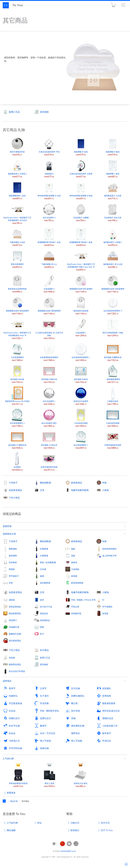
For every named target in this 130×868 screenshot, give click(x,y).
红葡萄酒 (44, 549)
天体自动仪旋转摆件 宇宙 (49, 146)
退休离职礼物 (78, 726)
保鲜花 (74, 562)
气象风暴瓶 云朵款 (17, 237)
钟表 (104, 483)
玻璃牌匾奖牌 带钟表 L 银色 (81, 237)
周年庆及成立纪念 (111, 711)
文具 (42, 490)
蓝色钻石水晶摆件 (81, 396)
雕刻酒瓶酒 (45, 483)
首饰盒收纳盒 (15, 607)
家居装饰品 (77, 483)
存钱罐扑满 (14, 627)
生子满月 (44, 696)
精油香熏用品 (15, 613)
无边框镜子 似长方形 (113, 212)
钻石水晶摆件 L (49, 396)
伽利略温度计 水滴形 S (17, 168)
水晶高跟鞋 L (81, 327)
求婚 (73, 718)
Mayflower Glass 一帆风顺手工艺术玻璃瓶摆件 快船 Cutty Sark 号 (81, 260)
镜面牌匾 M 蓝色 (81, 146)
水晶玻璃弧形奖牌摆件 (49, 352)
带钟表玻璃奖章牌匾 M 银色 (81, 190)
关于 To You (107, 830)
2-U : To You (15, 5)
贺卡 (42, 634)
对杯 (11, 583)
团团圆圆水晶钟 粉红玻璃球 (81, 283)
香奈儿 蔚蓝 (49, 778)
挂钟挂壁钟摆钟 (109, 549)
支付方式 (105, 823)
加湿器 (105, 613)
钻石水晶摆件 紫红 (49, 418)
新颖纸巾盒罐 (15, 634)
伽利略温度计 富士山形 (113, 259)
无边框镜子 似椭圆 (81, 212)
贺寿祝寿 (107, 696)
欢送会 (12, 733)
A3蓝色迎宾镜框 (113, 418)
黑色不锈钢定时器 (17, 146)
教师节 (43, 726)
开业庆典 (44, 703)
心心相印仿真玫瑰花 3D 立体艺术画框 (49, 329)
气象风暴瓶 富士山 (49, 259)
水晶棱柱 (17, 462)
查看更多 (11, 793)
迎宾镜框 (44, 112)
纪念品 (12, 711)
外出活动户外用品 (17, 671)
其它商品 (44, 650)
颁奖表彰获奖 (109, 703)
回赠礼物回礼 (78, 696)
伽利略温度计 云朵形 (113, 190)
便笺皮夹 (44, 613)
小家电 (106, 490)
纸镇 (42, 627)
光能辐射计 (49, 168)
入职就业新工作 (110, 726)
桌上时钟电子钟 (109, 556)
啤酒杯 (12, 569)
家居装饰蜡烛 (77, 583)
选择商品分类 (9, 534)
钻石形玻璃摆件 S (17, 418)
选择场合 (7, 681)
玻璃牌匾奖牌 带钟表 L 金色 (49, 237)
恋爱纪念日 (45, 718)
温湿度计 (13, 620)
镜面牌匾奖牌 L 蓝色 (17, 190)
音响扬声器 (76, 613)
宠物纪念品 (108, 718)
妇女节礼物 (14, 726)
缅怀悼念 (75, 733)
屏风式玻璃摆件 (17, 259)
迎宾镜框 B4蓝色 (81, 374)
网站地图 (11, 830)
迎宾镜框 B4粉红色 (49, 374)
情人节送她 (77, 741)
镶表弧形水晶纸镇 (81, 305)
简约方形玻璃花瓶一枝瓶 (113, 327)
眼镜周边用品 (15, 664)
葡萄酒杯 (13, 549)
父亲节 (43, 688)
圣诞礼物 (44, 748)
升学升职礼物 (15, 748)
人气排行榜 (8, 759)
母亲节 (12, 688)
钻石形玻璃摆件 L (81, 440)
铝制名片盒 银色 (81, 778)
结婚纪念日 (14, 718)
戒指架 (12, 600)
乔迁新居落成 (15, 703)
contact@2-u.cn (68, 851)
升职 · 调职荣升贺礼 (50, 711)
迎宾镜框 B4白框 (17, 374)
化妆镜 (12, 658)
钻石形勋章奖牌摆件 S (113, 305)
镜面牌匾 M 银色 (113, 146)
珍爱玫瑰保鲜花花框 (113, 440)
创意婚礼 (107, 688)
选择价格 (7, 526)
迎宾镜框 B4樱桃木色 (113, 352)
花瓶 (73, 556)
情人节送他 (45, 741)
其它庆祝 (75, 711)
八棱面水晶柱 (113, 396)
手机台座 (75, 607)
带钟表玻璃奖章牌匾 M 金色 (49, 190)
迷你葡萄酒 (45, 583)
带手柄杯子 (14, 576)
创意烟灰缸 (45, 620)
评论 (39, 823)
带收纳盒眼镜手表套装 (18, 778)
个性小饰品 (14, 498)
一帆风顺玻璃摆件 (113, 374)
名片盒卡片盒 (46, 607)
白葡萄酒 (44, 556)
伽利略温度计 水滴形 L (113, 237)
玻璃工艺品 (14, 112)
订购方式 (75, 823)
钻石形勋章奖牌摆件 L (81, 352)
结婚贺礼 (13, 696)
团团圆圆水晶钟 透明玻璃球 (49, 305)
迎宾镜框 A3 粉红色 (49, 440)
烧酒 (42, 576)
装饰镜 (74, 576)
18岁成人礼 (14, 741)
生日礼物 (75, 688)
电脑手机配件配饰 (80, 490)
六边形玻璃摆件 (17, 352)
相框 (73, 549)
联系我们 (75, 830)
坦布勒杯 (13, 562)
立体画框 (75, 569)
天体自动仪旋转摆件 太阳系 (81, 168)
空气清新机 (107, 607)
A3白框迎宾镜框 (81, 418)
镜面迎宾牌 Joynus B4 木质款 (17, 396)
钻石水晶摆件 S (49, 212)
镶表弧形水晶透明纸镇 (17, 283)
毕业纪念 (107, 741)
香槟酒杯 (13, 556)
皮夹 (42, 600)
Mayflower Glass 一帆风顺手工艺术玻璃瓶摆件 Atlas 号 (17, 329)
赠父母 (74, 703)
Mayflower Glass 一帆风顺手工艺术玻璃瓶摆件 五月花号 (17, 214)
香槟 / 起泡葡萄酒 (48, 562)
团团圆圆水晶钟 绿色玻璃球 (113, 283)
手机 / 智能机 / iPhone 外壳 (83, 600)
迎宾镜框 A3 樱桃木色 (17, 440)
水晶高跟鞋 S (49, 283)
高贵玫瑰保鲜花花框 (49, 462)
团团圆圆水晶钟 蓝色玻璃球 (17, 305)
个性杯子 (13, 483)
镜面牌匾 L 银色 (113, 168)
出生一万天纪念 (48, 733)
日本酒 (43, 569)
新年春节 (107, 733)
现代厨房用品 (15, 641)
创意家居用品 (15, 490)
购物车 (113, 6)
